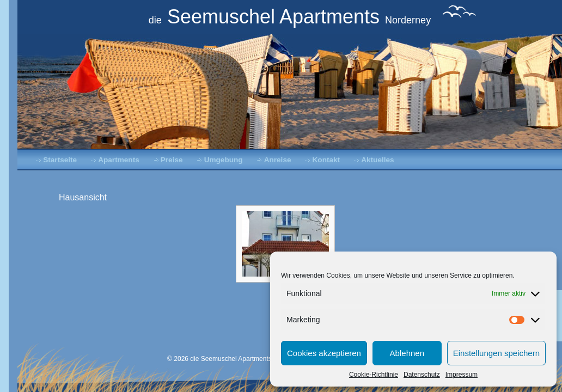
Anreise (278, 160)
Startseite (60, 160)
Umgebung (224, 160)
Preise (172, 160)
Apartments (119, 160)
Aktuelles (377, 160)
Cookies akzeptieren (324, 353)
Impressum (462, 375)
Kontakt (326, 160)
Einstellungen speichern (496, 353)
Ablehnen (407, 353)
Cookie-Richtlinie (374, 375)
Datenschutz (422, 375)
